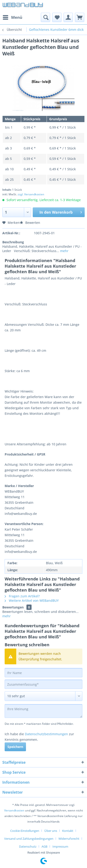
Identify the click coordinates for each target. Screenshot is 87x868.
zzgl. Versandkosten (31, 194)
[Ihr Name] (43, 673)
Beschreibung (13, 242)
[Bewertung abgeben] (43, 696)
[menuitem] (12, 17)
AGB (44, 846)
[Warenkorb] (80, 17)
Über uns (51, 831)
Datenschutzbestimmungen (46, 734)
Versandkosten (14, 810)
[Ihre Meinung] (43, 711)
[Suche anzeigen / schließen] (45, 17)
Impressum (60, 846)
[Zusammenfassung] (43, 684)
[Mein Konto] (68, 17)
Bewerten (30, 223)
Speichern (15, 747)
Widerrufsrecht (69, 839)
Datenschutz (28, 846)
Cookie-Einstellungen (25, 831)
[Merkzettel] (57, 17)
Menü (13, 17)
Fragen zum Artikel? (22, 596)
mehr (64, 251)
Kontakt (68, 831)
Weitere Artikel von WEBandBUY (32, 600)
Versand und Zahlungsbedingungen (29, 839)
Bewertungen (13, 607)
